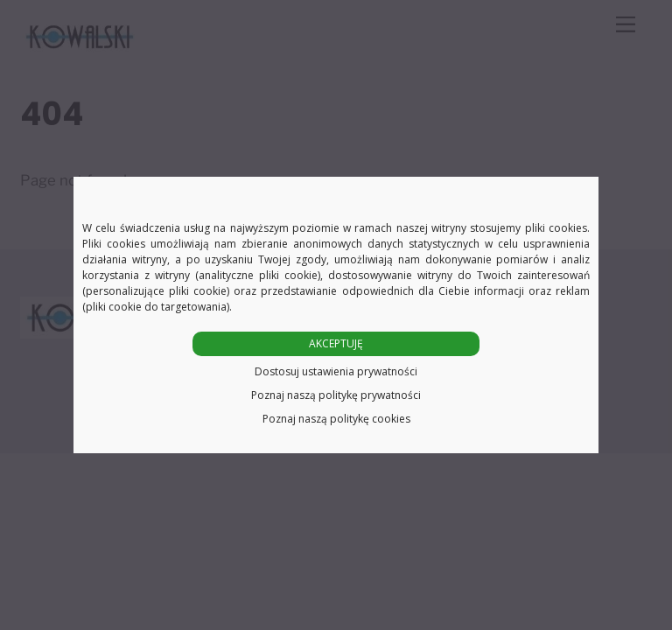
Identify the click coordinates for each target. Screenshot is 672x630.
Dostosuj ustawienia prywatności (336, 371)
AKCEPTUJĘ (336, 343)
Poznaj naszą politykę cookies (336, 419)
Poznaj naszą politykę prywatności (336, 395)
